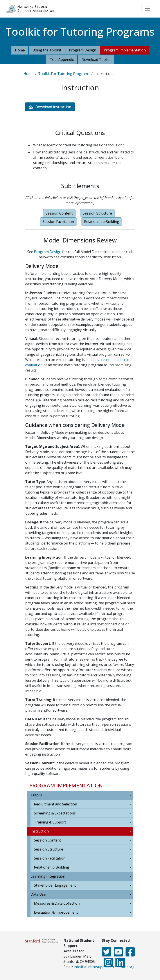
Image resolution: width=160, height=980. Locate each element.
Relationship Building (52, 867)
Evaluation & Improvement (56, 912)
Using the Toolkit (47, 50)
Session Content (48, 840)
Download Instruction (53, 107)
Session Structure (49, 849)
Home (20, 50)
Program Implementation (125, 50)
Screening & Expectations (55, 813)
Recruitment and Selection (56, 804)
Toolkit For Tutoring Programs (64, 74)
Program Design (83, 50)
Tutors (36, 795)
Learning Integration (48, 876)
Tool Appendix (62, 60)
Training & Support (50, 822)
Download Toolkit (96, 60)
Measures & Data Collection (57, 903)
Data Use (38, 894)
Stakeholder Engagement (55, 885)
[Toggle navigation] (148, 9)
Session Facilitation (50, 858)
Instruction (40, 831)
